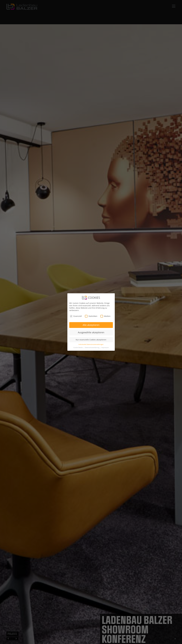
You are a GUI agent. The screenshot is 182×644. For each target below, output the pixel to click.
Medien (105, 316)
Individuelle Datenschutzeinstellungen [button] (91, 344)
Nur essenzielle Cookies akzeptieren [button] (91, 340)
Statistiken (91, 316)
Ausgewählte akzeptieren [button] (91, 332)
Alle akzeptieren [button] (91, 325)
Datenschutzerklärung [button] (92, 348)
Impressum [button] (105, 348)
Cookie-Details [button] (78, 348)
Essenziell (76, 316)
